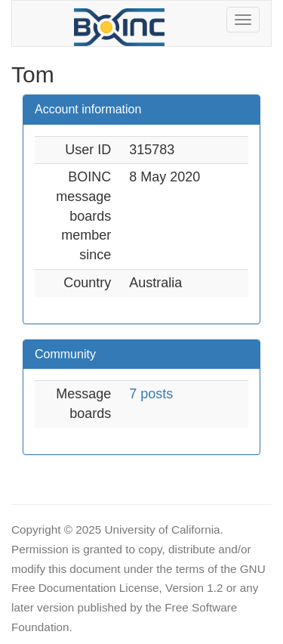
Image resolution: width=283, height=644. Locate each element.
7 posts (151, 394)
